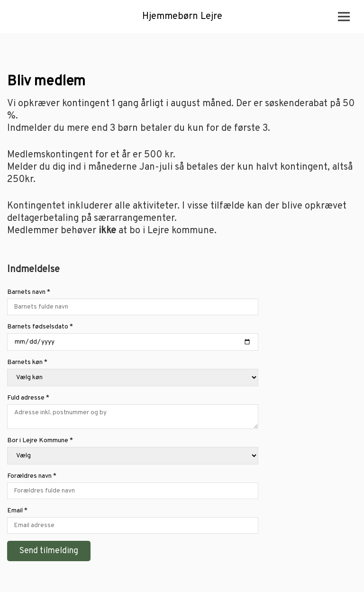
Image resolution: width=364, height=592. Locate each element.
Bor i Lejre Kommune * (133, 451)
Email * (133, 521)
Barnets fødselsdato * (133, 338)
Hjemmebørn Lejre (182, 17)
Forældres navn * (133, 487)
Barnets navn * (133, 303)
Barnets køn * (133, 373)
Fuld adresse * (133, 412)
